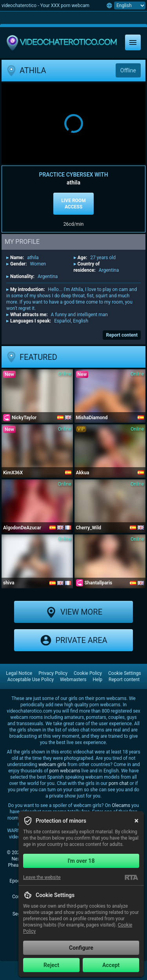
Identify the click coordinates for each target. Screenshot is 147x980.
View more (73, 612)
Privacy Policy (53, 673)
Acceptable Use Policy (31, 680)
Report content (122, 335)
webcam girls (52, 764)
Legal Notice (19, 673)
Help (97, 680)
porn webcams (65, 771)
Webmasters (73, 680)
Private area (73, 640)
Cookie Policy (88, 673)
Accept (111, 965)
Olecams (121, 805)
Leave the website (42, 877)
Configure (81, 948)
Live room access (73, 204)
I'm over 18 (81, 861)
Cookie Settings (125, 673)
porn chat (119, 783)
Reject (51, 965)
